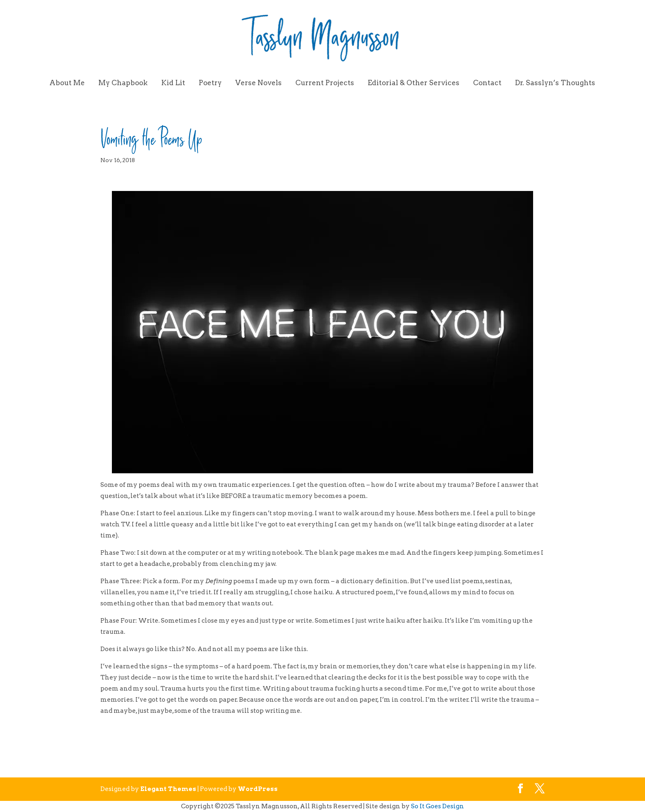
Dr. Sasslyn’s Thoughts (555, 83)
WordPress (258, 789)
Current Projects (325, 83)
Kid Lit (173, 83)
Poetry (210, 83)
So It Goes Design (437, 806)
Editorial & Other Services (414, 83)
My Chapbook (123, 83)
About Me (67, 83)
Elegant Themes (168, 789)
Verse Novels (259, 83)
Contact (487, 83)
